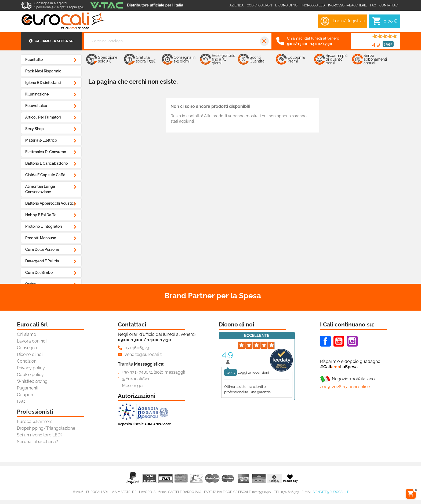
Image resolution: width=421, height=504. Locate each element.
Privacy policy (31, 368)
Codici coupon (259, 5)
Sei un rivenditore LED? (40, 435)
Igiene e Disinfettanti (43, 83)
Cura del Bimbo (39, 273)
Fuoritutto (34, 60)
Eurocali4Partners (35, 422)
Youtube (339, 341)
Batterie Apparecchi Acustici (50, 203)
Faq (373, 5)
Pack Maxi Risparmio (43, 71)
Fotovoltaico (36, 106)
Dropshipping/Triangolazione (46, 428)
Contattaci (389, 5)
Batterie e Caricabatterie (46, 163)
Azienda (237, 5)
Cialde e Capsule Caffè (45, 175)
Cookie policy (30, 375)
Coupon (25, 395)
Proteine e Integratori (43, 226)
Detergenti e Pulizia (42, 261)
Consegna (27, 348)
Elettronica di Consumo (46, 152)
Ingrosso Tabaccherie (347, 5)
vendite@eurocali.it (331, 492)
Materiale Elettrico (41, 140)
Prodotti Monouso (41, 238)
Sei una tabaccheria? (37, 442)
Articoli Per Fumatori (43, 117)
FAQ (21, 401)
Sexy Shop (35, 129)
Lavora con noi (32, 341)
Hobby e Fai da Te (41, 215)
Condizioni (27, 361)
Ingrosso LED (313, 5)
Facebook (325, 341)
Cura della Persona (42, 249)
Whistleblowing (32, 381)
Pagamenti (28, 388)
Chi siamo (27, 334)
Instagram (352, 341)
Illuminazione (37, 94)
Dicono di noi (287, 5)
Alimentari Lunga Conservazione (40, 189)
